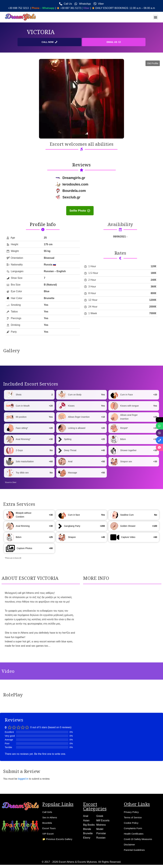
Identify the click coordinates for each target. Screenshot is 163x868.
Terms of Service (133, 817)
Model (100, 829)
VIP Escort (48, 834)
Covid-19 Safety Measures (139, 839)
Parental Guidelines (135, 850)
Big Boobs (89, 825)
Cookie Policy (132, 823)
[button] (156, 17)
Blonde (87, 829)
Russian (101, 838)
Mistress (101, 825)
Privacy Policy (132, 812)
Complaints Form (134, 828)
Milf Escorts (103, 820)
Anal (86, 816)
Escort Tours (49, 828)
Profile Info (43, 224)
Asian (86, 820)
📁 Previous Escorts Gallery (58, 839)
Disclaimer (130, 845)
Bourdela (47, 823)
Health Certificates (134, 834)
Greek (100, 816)
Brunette (88, 833)
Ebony (87, 838)
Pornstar (101, 833)
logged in (23, 779)
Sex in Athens (50, 817)
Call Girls (48, 812)
